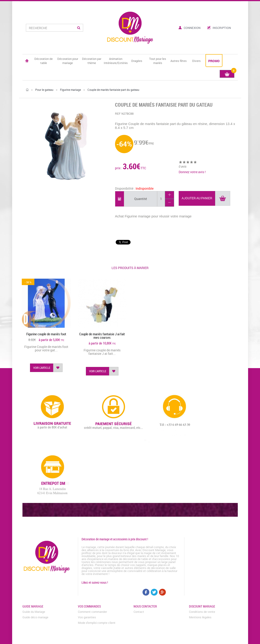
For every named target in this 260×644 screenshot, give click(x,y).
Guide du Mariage (34, 612)
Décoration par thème (92, 61)
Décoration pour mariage (68, 61)
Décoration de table (44, 61)
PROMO (214, 61)
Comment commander (92, 612)
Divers (196, 61)
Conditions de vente (202, 612)
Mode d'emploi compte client (97, 623)
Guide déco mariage (35, 617)
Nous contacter (145, 606)
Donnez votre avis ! (192, 172)
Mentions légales (200, 617)
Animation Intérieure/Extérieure (116, 61)
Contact (139, 612)
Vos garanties (87, 617)
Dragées (137, 61)
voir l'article (42, 368)
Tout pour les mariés (158, 61)
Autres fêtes (179, 61)
